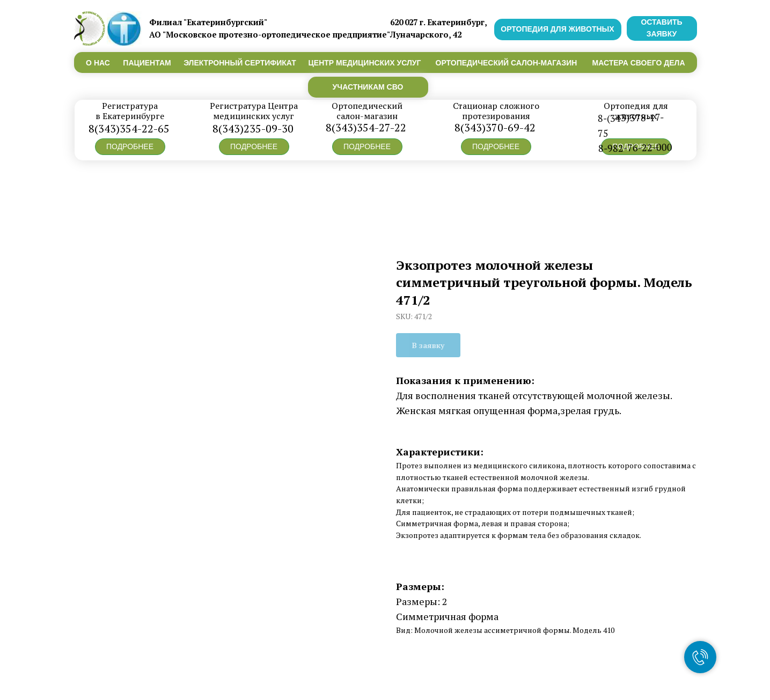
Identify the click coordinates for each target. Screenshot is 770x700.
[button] (130, 147)
